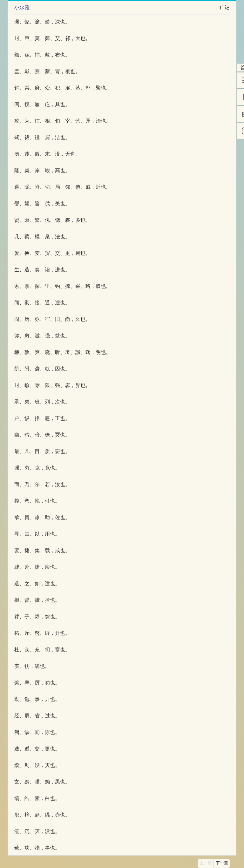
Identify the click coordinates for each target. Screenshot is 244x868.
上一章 (206, 863)
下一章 (222, 863)
